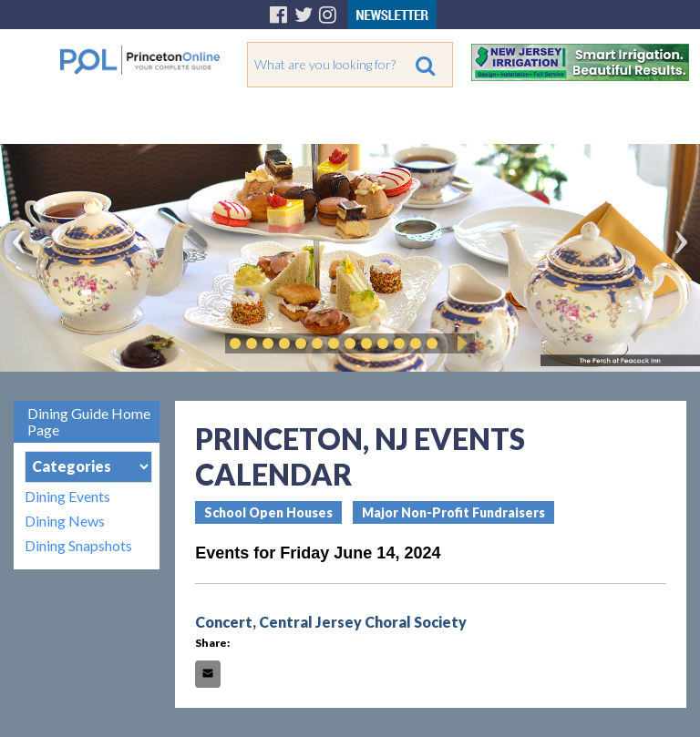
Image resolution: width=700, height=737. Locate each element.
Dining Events (67, 496)
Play (459, 343)
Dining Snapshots (78, 545)
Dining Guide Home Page (89, 421)
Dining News (65, 521)
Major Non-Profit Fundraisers (453, 512)
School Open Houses (268, 512)
